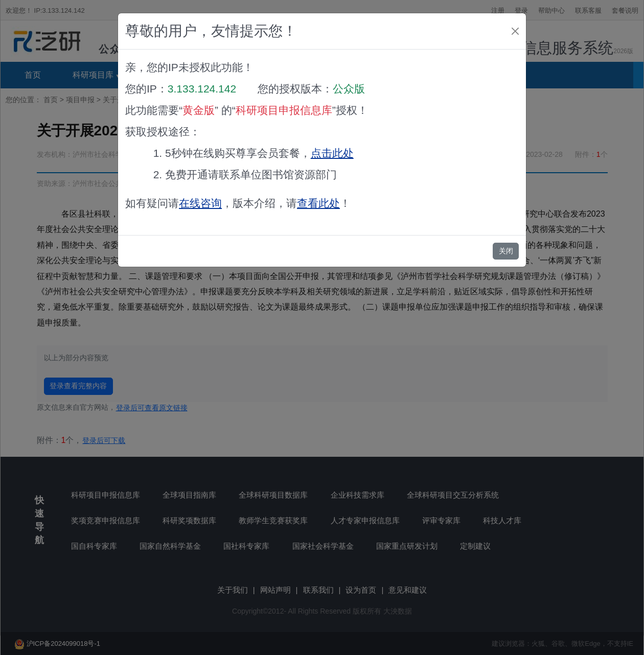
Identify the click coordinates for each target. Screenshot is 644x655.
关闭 (506, 251)
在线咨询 (200, 203)
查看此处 (318, 203)
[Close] (515, 31)
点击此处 (332, 153)
